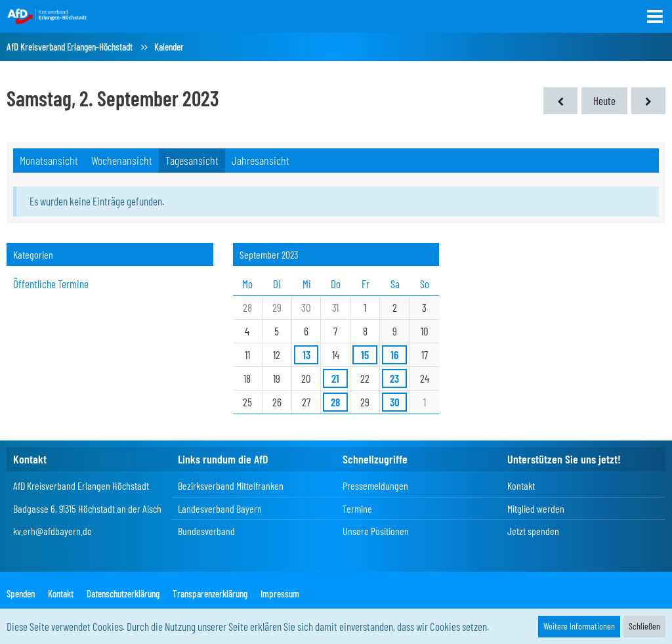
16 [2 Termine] (394, 354)
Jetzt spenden (533, 531)
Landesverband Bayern (220, 508)
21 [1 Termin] (335, 378)
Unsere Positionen (376, 531)
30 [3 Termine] (395, 402)
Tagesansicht (192, 160)
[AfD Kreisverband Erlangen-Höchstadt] (47, 16)
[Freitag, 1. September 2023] (560, 101)
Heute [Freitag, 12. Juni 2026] (604, 100)
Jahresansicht (261, 160)
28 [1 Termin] (335, 402)
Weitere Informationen (579, 626)
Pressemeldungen (375, 485)
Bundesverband (206, 531)
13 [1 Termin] (306, 354)
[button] (655, 16)
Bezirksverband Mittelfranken (231, 485)
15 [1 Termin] (365, 354)
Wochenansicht (122, 160)
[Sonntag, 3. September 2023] (648, 101)
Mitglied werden (536, 508)
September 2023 (269, 254)
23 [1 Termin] (394, 378)
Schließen (644, 626)
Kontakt (521, 485)
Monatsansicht (49, 160)
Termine (357, 508)
